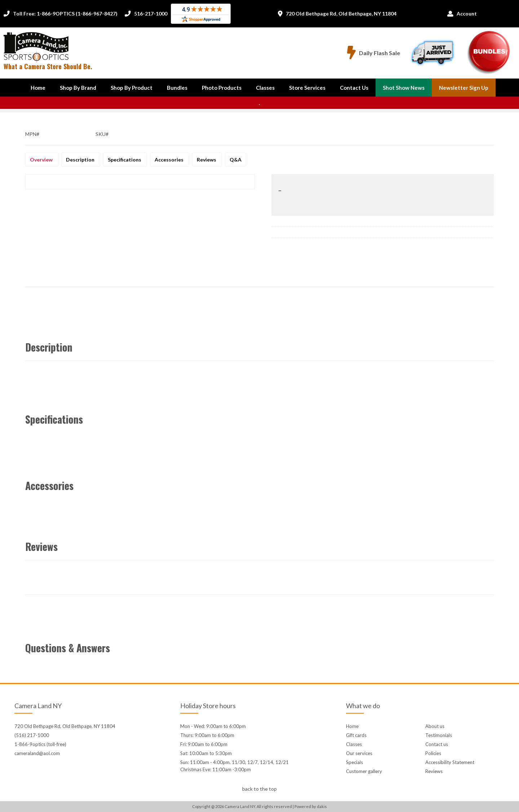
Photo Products (222, 88)
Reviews (207, 160)
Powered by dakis (311, 806)
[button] (78, 88)
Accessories (170, 160)
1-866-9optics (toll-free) (40, 744)
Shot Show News (404, 88)
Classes (265, 88)
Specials (354, 762)
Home (38, 88)
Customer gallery (364, 771)
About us (435, 726)
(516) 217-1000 (32, 735)
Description (81, 160)
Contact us (437, 744)
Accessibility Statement (450, 762)
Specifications (125, 160)
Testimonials (439, 735)
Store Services (307, 88)
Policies (433, 753)
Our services (359, 753)
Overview (42, 160)
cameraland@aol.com (37, 753)
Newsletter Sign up (464, 88)
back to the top (259, 789)
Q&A (236, 160)
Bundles (177, 88)
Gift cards (356, 735)
